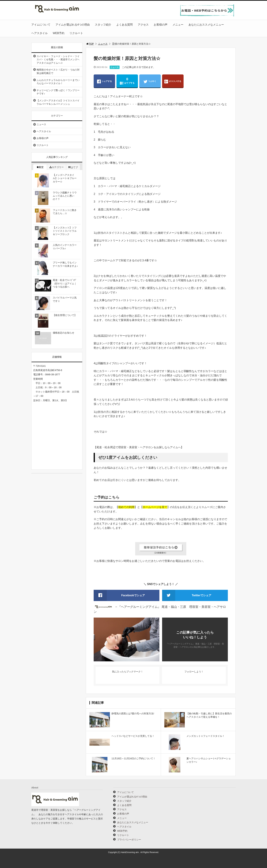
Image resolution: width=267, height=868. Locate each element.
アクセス (143, 25)
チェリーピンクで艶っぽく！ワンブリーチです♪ (58, 92)
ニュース (103, 44)
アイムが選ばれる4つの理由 (73, 25)
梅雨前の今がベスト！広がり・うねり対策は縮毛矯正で (58, 71)
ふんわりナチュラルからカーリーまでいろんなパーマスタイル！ (58, 82)
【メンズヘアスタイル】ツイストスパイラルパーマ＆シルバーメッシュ (58, 102)
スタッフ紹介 (103, 25)
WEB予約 (59, 33)
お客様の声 (161, 25)
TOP (90, 44)
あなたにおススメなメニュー (206, 25)
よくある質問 (124, 25)
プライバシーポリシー (129, 840)
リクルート (76, 33)
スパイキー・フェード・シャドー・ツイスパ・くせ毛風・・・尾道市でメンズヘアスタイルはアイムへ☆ (58, 60)
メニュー (178, 25)
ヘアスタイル (40, 33)
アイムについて (41, 25)
